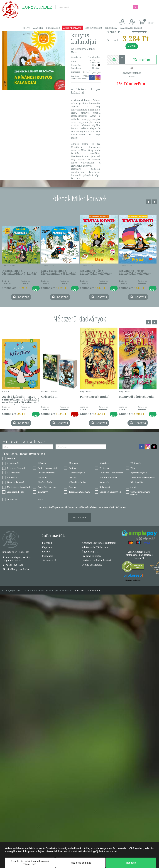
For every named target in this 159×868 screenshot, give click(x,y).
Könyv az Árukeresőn (133, 580)
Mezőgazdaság (45, 482)
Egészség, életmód (16, 468)
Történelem (13, 499)
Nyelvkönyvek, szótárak (19, 487)
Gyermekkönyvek (46, 473)
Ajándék (38, 28)
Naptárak (104, 482)
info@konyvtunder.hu (16, 569)
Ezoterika (104, 468)
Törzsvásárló (46, 34)
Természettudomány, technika (140, 493)
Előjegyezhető (93, 28)
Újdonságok (53, 28)
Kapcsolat (29, 34)
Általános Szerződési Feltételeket (80, 507)
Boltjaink (47, 543)
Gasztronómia (14, 473)
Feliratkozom (79, 517)
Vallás (41, 499)
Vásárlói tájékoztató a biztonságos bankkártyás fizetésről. (139, 555)
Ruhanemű (105, 487)
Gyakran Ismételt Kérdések (97, 560)
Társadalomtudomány (79, 492)
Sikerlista (111, 28)
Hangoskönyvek (77, 473)
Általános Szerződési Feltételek (99, 543)
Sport (133, 487)
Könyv (26, 28)
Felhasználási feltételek (88, 591)
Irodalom (42, 477)
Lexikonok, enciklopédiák (143, 477)
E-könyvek (136, 463)
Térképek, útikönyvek (110, 492)
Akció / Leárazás (72, 28)
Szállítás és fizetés (131, 28)
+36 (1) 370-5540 (13, 565)
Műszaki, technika (77, 482)
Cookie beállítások (92, 565)
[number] (113, 60)
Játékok (72, 477)
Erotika (72, 468)
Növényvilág (137, 482)
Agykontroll (13, 463)
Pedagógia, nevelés (47, 487)
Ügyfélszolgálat (90, 552)
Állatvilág (104, 463)
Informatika (13, 477)
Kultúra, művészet (108, 477)
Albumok (73, 463)
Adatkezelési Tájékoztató (95, 547)
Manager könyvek (16, 482)
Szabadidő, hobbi (16, 492)
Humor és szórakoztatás (111, 473)
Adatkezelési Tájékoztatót (114, 507)
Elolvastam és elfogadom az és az (82, 507)
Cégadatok (48, 556)
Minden (11, 458)
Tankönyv (43, 492)
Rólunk (46, 552)
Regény (72, 487)
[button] (148, 21)
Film (133, 468)
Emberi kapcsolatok (48, 468)
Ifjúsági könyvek (139, 473)
